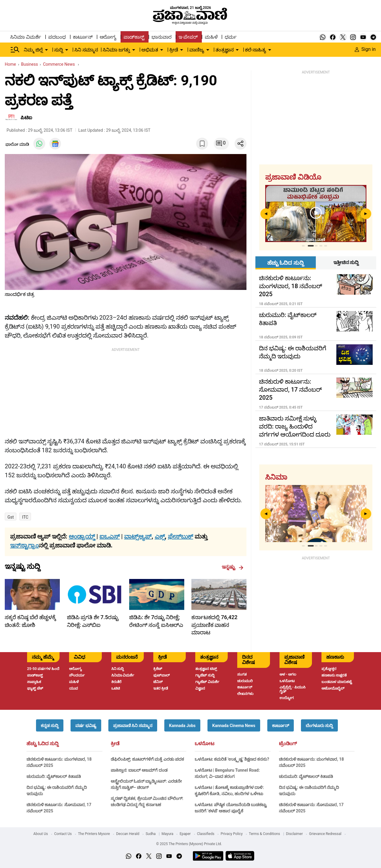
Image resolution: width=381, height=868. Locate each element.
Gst (11, 517)
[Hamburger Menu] (15, 50)
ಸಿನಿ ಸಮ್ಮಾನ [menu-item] (86, 50)
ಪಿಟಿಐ (26, 118)
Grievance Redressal (325, 834)
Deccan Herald (128, 834)
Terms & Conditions (264, 834)
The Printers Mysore (94, 834)
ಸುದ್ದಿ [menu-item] (59, 50)
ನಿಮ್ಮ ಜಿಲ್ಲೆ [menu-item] (33, 50)
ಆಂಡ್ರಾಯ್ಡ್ (83, 536)
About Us (41, 834)
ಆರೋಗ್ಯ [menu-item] (108, 37)
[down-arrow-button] (46, 50)
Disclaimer (295, 834)
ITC (25, 517)
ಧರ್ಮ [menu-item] (231, 37)
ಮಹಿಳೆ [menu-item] (211, 37)
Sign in (365, 49)
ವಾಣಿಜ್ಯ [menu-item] (197, 50)
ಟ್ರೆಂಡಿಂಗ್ (288, 744)
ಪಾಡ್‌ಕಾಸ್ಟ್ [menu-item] (134, 37)
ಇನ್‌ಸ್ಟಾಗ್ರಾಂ (24, 545)
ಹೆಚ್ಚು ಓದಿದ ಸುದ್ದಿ (43, 744)
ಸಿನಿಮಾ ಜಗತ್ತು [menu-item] (116, 50)
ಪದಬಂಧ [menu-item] (57, 37)
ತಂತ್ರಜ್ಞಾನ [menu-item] (225, 50)
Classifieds (206, 834)
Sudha (151, 834)
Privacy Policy (232, 834)
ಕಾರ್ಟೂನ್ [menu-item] (83, 37)
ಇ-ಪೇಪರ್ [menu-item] (188, 37)
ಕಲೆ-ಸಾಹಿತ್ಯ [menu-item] (255, 50)
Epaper (185, 834)
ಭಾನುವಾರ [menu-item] (161, 37)
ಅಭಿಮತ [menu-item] (150, 50)
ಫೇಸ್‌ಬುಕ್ (181, 536)
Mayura (168, 834)
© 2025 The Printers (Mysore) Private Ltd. (189, 844)
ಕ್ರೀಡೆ (115, 744)
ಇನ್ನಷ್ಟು (233, 567)
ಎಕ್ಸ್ (160, 536)
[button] (50, 725)
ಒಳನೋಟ (204, 744)
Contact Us (63, 834)
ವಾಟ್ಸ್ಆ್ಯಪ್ (138, 536)
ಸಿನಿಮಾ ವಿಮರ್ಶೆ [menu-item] (26, 37)
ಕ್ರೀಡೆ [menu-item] (174, 50)
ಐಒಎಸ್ (110, 536)
